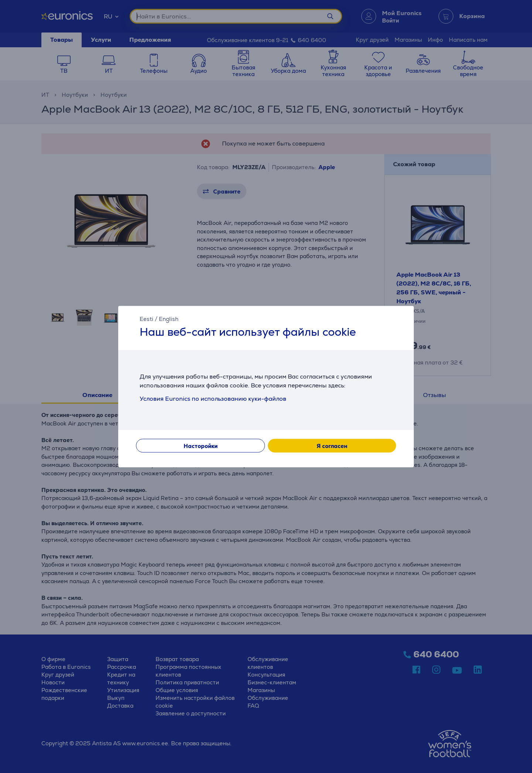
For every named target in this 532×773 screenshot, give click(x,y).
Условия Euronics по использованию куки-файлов (213, 399)
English (169, 319)
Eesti (146, 319)
